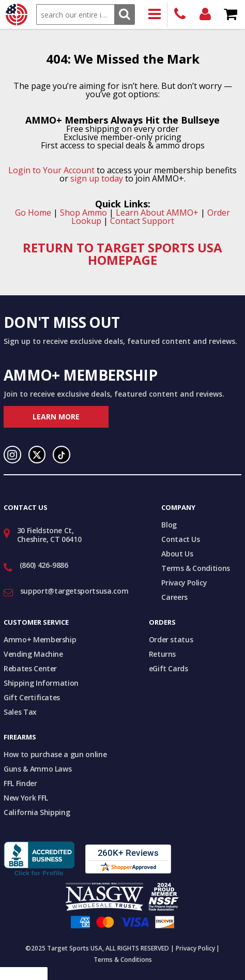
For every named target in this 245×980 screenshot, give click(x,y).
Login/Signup (205, 15)
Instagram (12, 455)
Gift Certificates (32, 697)
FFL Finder (20, 783)
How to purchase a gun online (55, 754)
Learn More (56, 417)
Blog (169, 525)
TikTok (62, 455)
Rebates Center (30, 668)
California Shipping (37, 812)
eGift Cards (169, 668)
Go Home (33, 213)
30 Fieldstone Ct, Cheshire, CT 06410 (49, 535)
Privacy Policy (184, 583)
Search (124, 14)
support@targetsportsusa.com (74, 591)
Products (155, 15)
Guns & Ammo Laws (37, 769)
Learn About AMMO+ (157, 213)
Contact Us (181, 539)
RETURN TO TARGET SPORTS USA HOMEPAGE (122, 254)
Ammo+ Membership (40, 639)
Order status (171, 639)
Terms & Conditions (196, 568)
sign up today (97, 178)
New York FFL (26, 798)
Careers (174, 597)
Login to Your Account (51, 170)
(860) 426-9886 (180, 15)
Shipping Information (41, 683)
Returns (163, 654)
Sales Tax (20, 712)
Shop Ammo (83, 213)
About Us (177, 554)
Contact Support (142, 221)
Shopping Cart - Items (231, 15)
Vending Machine (33, 654)
